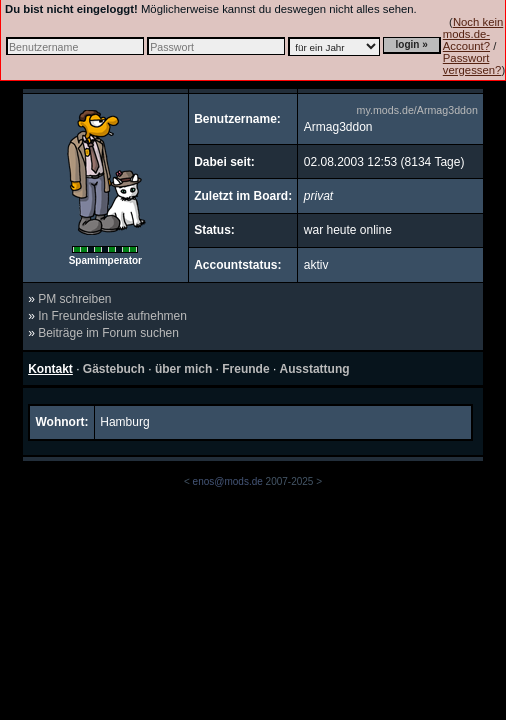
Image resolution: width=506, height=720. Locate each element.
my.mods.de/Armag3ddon (417, 110)
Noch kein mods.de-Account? (473, 34)
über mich (183, 369)
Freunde (245, 369)
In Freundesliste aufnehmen (112, 316)
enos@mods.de (228, 481)
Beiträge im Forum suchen (108, 333)
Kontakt (50, 369)
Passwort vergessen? (472, 64)
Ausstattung (315, 369)
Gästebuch (114, 369)
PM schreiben (74, 299)
